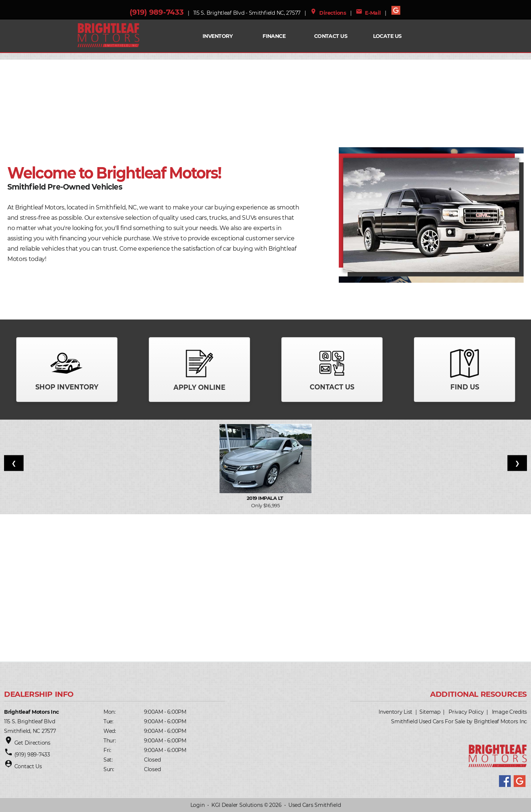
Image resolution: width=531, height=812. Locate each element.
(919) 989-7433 (157, 12)
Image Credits (509, 712)
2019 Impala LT (265, 498)
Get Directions (32, 743)
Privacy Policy (466, 712)
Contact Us (331, 36)
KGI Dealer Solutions (237, 805)
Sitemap (430, 712)
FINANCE (274, 36)
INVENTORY (217, 36)
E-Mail (368, 13)
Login (198, 805)
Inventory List (395, 712)
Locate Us (387, 36)
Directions (328, 13)
